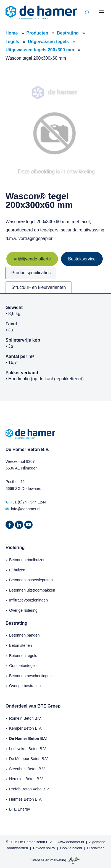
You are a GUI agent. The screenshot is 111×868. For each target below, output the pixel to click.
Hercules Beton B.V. (26, 779)
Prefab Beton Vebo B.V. (29, 789)
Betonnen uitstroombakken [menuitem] (32, 590)
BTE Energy (19, 809)
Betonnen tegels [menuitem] (23, 656)
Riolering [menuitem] (15, 548)
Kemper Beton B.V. (26, 728)
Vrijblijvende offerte (32, 259)
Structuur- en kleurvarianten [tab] (39, 287)
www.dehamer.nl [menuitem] (71, 842)
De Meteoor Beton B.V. (29, 759)
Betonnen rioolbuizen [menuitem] (27, 560)
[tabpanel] (56, 347)
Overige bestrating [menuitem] (25, 686)
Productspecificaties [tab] (31, 273)
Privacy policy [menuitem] (44, 848)
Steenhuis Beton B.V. (27, 769)
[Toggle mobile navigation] (101, 12)
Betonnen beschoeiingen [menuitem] (30, 676)
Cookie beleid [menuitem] (71, 848)
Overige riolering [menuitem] (23, 610)
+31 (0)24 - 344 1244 (26, 502)
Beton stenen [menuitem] (21, 645)
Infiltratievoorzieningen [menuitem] (28, 600)
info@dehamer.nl (23, 509)
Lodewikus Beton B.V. (28, 749)
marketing (58, 860)
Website (38, 860)
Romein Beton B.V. (25, 718)
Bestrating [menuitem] (16, 623)
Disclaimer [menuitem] (95, 848)
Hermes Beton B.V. (26, 799)
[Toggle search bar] (87, 12)
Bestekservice (82, 259)
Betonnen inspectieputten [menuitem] (31, 580)
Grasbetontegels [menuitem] (23, 666)
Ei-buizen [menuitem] (17, 570)
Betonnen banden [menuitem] (24, 635)
